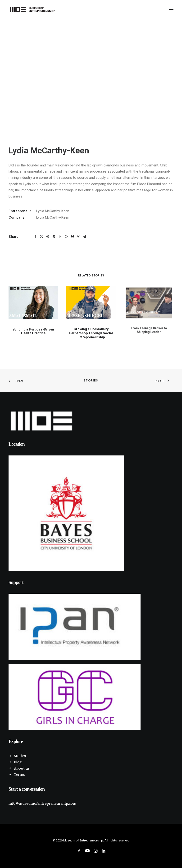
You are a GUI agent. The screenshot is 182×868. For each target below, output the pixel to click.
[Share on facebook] (35, 237)
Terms (19, 775)
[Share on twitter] (41, 237)
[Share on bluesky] (72, 237)
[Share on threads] (48, 237)
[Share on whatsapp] (66, 237)
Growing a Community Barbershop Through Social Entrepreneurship (91, 326)
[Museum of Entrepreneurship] (32, 9)
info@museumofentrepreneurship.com (42, 804)
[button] (171, 9)
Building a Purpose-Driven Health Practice (33, 329)
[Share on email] (85, 237)
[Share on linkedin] (60, 237)
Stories (91, 380)
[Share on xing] (78, 237)
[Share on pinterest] (54, 237)
